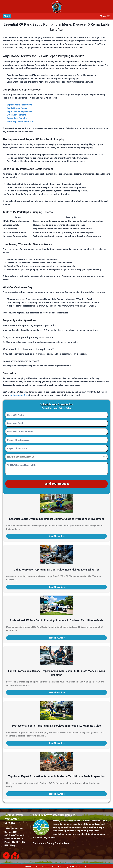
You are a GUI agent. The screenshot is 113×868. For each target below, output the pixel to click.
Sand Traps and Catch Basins (21, 121)
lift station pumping (96, 832)
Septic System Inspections (19, 105)
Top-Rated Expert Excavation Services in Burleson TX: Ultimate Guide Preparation (57, 775)
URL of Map (10, 844)
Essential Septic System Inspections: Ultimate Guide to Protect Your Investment (56, 517)
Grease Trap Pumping (17, 118)
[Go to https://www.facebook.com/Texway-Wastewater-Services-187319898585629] (6, 854)
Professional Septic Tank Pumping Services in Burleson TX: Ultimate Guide (56, 724)
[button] (56, 535)
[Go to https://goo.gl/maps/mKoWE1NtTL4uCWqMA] (14, 854)
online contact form (19, 395)
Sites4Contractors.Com (80, 865)
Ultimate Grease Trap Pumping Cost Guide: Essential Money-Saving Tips (57, 568)
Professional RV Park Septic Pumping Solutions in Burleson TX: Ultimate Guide (56, 619)
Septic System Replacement (20, 111)
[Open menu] (105, 16)
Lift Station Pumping (17, 115)
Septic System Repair (17, 108)
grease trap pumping (75, 832)
